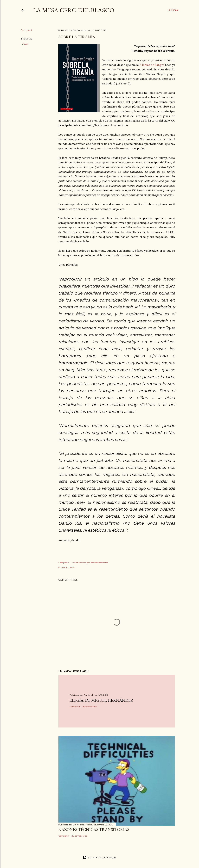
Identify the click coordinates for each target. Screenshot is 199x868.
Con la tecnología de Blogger (99, 857)
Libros (24, 44)
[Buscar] (173, 10)
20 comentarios (79, 836)
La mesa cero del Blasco (74, 10)
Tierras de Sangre (152, 65)
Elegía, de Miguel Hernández (101, 700)
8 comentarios (90, 707)
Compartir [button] (27, 30)
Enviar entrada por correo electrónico (90, 563)
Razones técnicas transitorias (94, 829)
